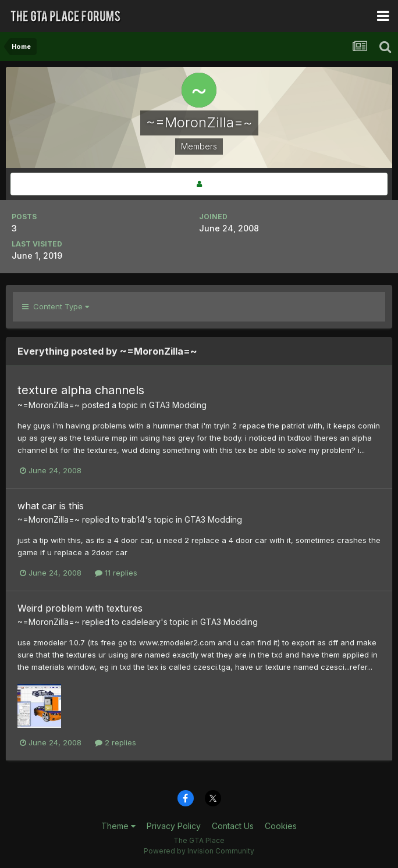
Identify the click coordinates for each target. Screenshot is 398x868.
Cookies (281, 826)
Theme (118, 826)
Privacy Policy (174, 826)
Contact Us (233, 826)
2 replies (116, 742)
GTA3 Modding (178, 405)
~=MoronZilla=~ (49, 405)
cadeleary (141, 622)
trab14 (133, 519)
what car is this (51, 506)
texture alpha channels (81, 390)
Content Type (56, 306)
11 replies (116, 573)
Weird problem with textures (80, 608)
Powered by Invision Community (199, 851)
